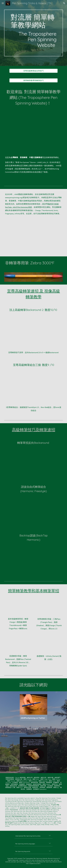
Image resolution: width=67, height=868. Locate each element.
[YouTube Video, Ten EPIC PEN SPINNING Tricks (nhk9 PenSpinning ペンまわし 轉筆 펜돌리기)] (33, 131)
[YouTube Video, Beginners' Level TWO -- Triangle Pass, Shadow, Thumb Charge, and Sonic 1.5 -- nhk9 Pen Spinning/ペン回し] (49, 608)
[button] (3, 3)
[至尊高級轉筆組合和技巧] (33, 71)
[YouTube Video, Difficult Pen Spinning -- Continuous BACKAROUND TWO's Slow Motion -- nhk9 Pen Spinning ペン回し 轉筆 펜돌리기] (33, 333)
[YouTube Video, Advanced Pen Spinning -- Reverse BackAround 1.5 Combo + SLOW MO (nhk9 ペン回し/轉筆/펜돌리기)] (33, 460)
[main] (33, 33)
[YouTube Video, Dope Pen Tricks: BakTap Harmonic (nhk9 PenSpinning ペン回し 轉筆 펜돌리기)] (33, 557)
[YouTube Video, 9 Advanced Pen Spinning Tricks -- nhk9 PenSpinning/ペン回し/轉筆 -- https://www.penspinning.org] (33, 238)
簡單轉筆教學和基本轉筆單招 (33, 591)
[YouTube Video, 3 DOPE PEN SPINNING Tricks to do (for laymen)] (33, 388)
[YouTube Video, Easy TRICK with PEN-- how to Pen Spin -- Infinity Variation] (49, 645)
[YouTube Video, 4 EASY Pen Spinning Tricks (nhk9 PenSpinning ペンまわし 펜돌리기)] (18, 608)
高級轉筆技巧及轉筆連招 (33, 430)
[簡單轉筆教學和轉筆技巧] (33, 80)
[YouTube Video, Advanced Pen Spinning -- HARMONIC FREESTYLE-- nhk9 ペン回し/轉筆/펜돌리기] (33, 509)
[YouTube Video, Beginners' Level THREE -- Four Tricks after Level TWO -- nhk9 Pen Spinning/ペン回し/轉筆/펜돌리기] (18, 645)
